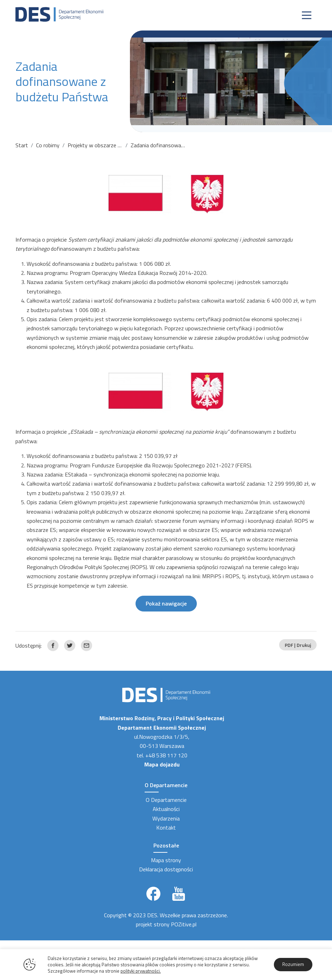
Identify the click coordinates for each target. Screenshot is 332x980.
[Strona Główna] (59, 14)
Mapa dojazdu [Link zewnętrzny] (162, 764)
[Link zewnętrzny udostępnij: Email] (87, 646)
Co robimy (48, 145)
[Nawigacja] (307, 15)
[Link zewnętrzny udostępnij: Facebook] (53, 646)
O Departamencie (166, 800)
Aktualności (166, 809)
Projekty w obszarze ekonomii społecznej (116, 145)
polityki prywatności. (141, 971)
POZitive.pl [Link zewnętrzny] (184, 924)
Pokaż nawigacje (166, 603)
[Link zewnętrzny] (153, 894)
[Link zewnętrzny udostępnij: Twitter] (70, 646)
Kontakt (166, 827)
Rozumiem (293, 964)
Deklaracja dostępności (166, 869)
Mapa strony (166, 860)
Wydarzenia (166, 818)
